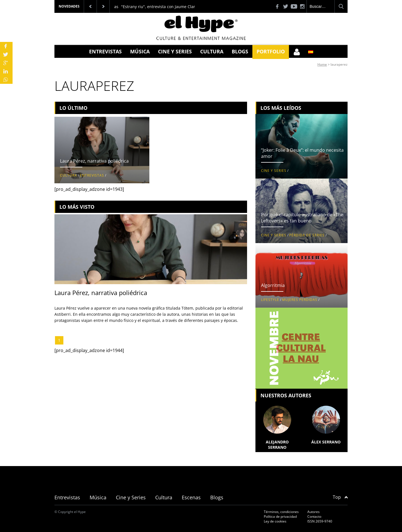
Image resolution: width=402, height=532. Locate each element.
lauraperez (339, 64)
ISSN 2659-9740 (320, 521)
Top (340, 497)
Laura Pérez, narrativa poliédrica (94, 161)
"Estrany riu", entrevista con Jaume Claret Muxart (167, 7)
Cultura (212, 51)
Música (140, 51)
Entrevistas (105, 51)
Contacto (314, 516)
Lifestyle (270, 300)
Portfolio (271, 51)
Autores (314, 512)
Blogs (240, 51)
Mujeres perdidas (300, 300)
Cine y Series (175, 51)
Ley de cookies (275, 521)
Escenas (191, 497)
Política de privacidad (280, 516)
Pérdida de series (307, 235)
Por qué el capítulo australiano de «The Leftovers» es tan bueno (302, 218)
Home (322, 64)
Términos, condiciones (281, 512)
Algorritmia (273, 285)
